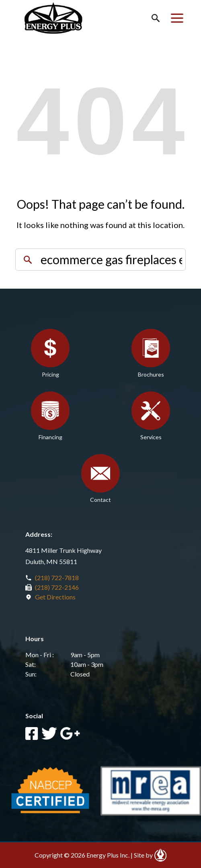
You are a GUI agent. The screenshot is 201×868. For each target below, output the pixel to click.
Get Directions (55, 597)
